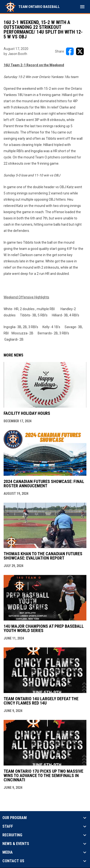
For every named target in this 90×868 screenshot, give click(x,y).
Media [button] (8, 852)
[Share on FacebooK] (70, 51)
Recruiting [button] (12, 835)
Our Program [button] (15, 818)
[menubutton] (82, 7)
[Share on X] (80, 51)
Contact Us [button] (13, 861)
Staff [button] (8, 826)
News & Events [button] (16, 844)
